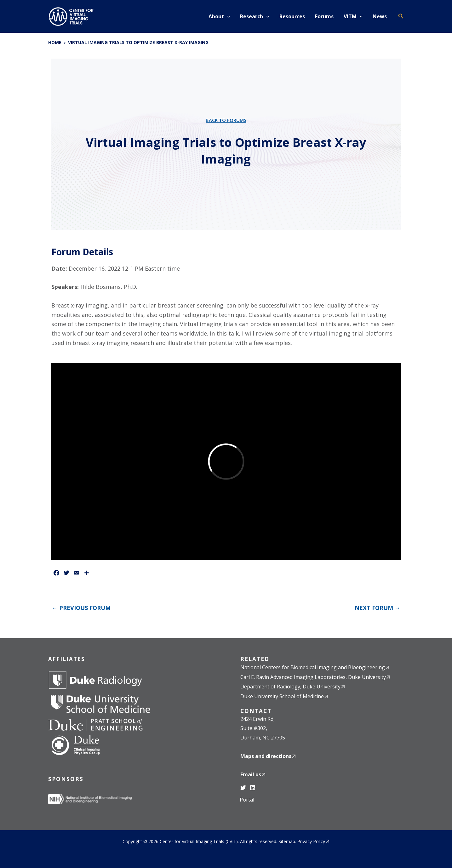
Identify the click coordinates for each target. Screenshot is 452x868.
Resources (292, 16)
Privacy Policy (311, 841)
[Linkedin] (253, 788)
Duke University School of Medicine (282, 696)
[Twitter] (243, 788)
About (219, 16)
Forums (324, 16)
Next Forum (378, 608)
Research (255, 16)
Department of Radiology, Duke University (290, 687)
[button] (227, 16)
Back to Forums (226, 120)
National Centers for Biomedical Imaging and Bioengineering (313, 667)
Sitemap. (287, 841)
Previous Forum (81, 608)
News (380, 16)
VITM (353, 16)
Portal (247, 800)
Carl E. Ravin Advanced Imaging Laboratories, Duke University (313, 677)
